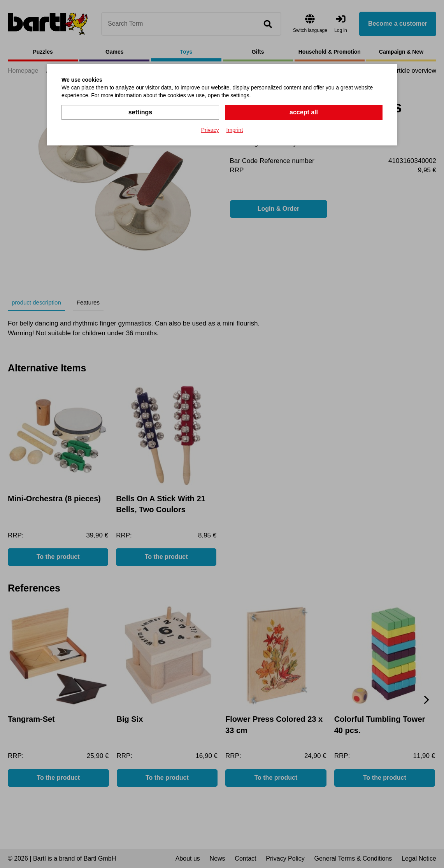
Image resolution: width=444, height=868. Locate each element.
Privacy (210, 130)
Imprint (235, 130)
